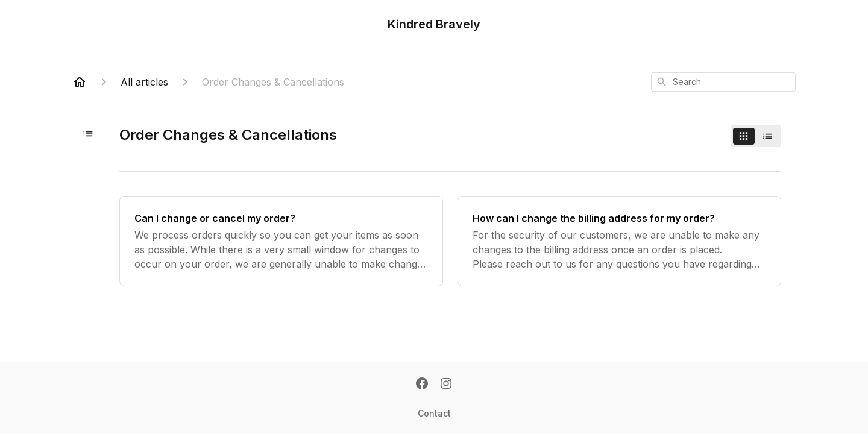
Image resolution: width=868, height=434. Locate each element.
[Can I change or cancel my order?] (281, 241)
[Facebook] (422, 385)
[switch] (756, 136)
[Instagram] (446, 385)
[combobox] (723, 82)
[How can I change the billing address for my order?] (619, 241)
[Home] (80, 82)
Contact (434, 413)
